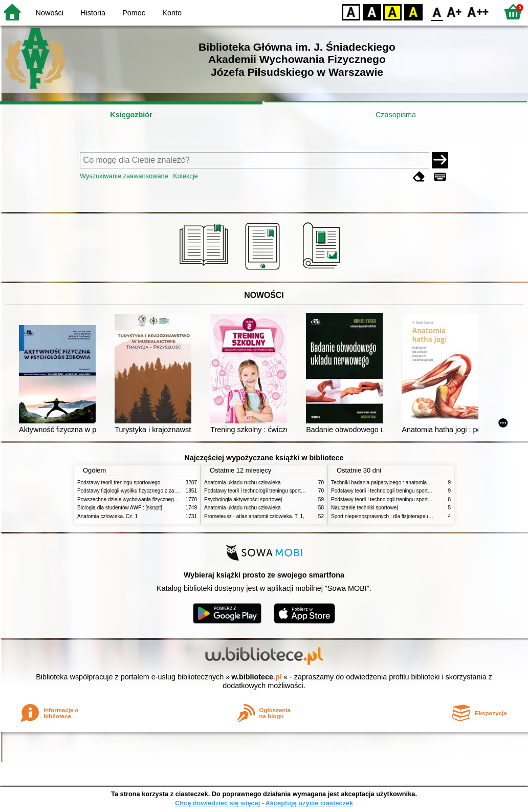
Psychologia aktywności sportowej (243, 499)
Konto (172, 13)
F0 (437, 12)
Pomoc (134, 13)
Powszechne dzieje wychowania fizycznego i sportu (136, 499)
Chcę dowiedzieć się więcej (217, 803)
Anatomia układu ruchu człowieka (243, 483)
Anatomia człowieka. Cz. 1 (107, 516)
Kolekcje (185, 176)
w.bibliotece (257, 677)
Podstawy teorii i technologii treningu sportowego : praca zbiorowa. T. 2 (285, 491)
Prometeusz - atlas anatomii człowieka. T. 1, (254, 516)
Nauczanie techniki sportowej (365, 508)
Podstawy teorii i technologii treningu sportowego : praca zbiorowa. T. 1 (412, 499)
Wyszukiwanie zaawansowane (124, 176)
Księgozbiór (131, 115)
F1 (455, 12)
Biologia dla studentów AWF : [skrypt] (120, 508)
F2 (478, 12)
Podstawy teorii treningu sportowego (119, 483)
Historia (93, 13)
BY (413, 12)
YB (392, 12)
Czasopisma (396, 115)
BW (372, 12)
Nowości (50, 13)
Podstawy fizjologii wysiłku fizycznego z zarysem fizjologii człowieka (155, 491)
